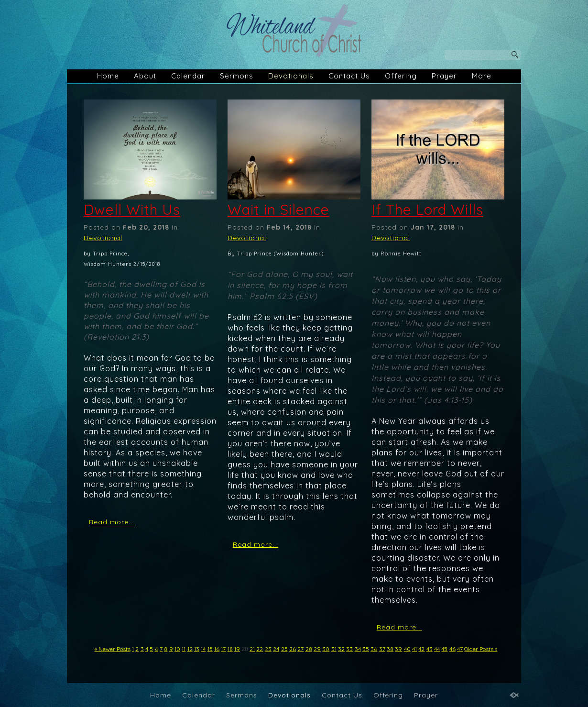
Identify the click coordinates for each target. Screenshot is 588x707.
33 (349, 649)
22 (260, 649)
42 (421, 649)
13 (197, 649)
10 (177, 649)
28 (309, 649)
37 (382, 649)
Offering (401, 76)
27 (300, 649)
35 (366, 649)
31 (334, 649)
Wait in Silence (278, 210)
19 (237, 649)
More (482, 76)
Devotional (103, 238)
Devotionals (291, 76)
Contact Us (349, 76)
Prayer (444, 76)
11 (184, 649)
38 (390, 649)
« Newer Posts (113, 649)
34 (358, 649)
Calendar (188, 76)
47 (460, 649)
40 (407, 649)
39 (398, 649)
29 (317, 649)
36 (374, 649)
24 (276, 649)
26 (293, 649)
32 (341, 649)
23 (268, 649)
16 (217, 649)
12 (190, 649)
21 (252, 649)
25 (284, 649)
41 (414, 649)
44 (437, 649)
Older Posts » (481, 649)
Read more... (112, 522)
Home (108, 76)
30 (326, 649)
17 (223, 649)
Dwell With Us (132, 210)
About (145, 76)
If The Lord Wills (427, 210)
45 (444, 649)
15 (210, 649)
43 (430, 649)
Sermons (237, 76)
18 (230, 649)
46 (452, 649)
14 (203, 649)
